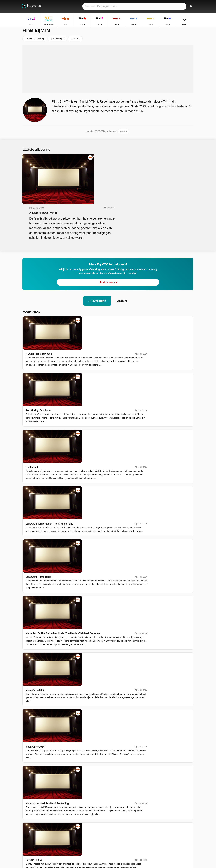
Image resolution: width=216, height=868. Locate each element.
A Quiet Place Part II (100, 166)
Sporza (119, 826)
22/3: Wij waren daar (80, 711)
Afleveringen (97, 256)
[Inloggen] (180, 6)
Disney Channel (88, 839)
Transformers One (79, 630)
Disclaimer (45, 835)
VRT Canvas (121, 809)
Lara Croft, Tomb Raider (82, 385)
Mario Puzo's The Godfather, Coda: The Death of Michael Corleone (106, 412)
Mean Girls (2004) (78, 439)
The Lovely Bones (79, 575)
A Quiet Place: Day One (82, 276)
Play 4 (118, 813)
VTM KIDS (86, 835)
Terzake (158, 813)
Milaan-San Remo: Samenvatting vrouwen (92, 766)
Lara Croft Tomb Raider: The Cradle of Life (93, 357)
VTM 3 (84, 822)
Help (35, 835)
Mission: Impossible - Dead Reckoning (90, 493)
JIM (117, 839)
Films (124, 135)
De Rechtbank (161, 839)
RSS (65, 835)
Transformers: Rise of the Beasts (87, 657)
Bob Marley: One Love (81, 303)
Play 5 (84, 818)
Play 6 (84, 826)
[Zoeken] (190, 6)
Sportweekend (161, 821)
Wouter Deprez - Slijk (80, 684)
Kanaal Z (120, 831)
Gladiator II (75, 330)
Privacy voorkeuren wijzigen (37, 840)
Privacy (56, 835)
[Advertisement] (108, 73)
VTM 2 (118, 818)
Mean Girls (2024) (78, 466)
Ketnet (84, 831)
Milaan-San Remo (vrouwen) (84, 739)
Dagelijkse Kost (161, 830)
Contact (26, 835)
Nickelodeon (121, 835)
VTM (83, 813)
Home (177, 30)
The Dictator (75, 548)
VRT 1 (84, 809)
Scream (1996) (77, 521)
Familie (158, 826)
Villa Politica (160, 817)
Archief (122, 256)
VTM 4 (118, 822)
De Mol (157, 834)
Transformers (76, 602)
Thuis (157, 808)
